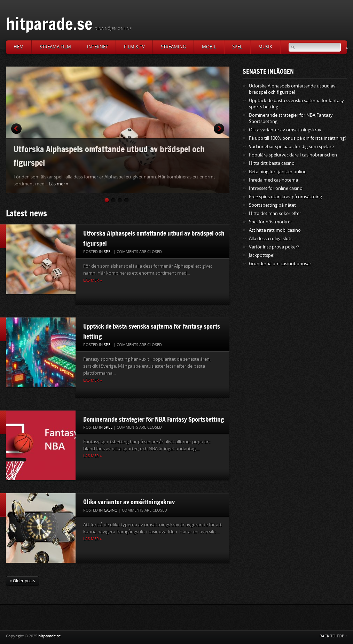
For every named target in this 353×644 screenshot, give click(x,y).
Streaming (173, 47)
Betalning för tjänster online (278, 172)
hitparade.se (49, 24)
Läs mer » (58, 184)
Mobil (209, 47)
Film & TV (134, 47)
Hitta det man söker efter (275, 213)
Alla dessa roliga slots (271, 239)
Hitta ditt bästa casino (272, 163)
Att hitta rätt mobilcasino (275, 230)
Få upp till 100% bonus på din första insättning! (297, 138)
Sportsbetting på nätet (272, 205)
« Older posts (22, 581)
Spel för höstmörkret (270, 222)
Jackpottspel (262, 255)
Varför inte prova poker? (274, 247)
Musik (265, 47)
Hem (19, 47)
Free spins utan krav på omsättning (285, 197)
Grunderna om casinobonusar (280, 264)
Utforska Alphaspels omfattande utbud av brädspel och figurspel (109, 156)
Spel (237, 47)
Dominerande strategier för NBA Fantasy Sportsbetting (154, 419)
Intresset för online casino (276, 188)
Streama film (55, 47)
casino (111, 510)
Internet (97, 47)
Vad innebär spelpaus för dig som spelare (291, 147)
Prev (16, 129)
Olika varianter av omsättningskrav (129, 502)
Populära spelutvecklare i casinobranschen (293, 155)
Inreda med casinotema (273, 180)
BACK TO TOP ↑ (334, 636)
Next (219, 129)
